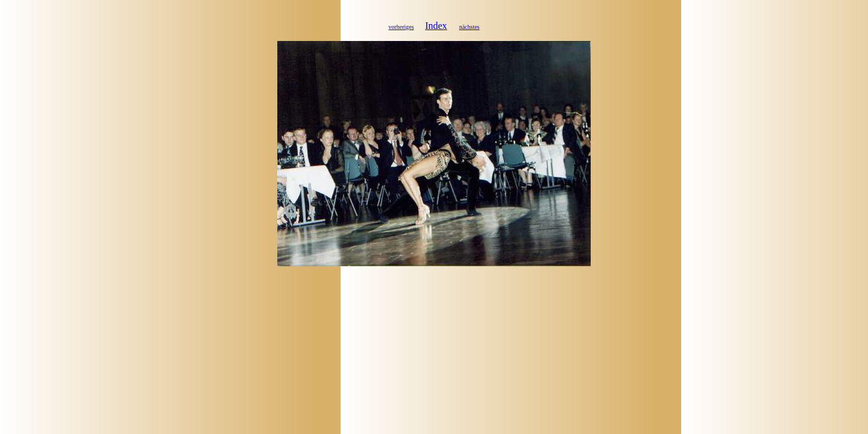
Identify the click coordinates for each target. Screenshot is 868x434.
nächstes (470, 27)
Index (436, 26)
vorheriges (401, 27)
